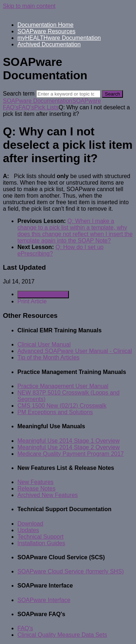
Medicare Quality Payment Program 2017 (71, 454)
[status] (68, 193)
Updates (28, 530)
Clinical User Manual (44, 344)
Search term (19, 94)
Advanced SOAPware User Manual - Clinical (75, 351)
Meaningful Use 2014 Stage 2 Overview (69, 447)
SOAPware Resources (46, 31)
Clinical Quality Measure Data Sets (62, 635)
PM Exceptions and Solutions (55, 412)
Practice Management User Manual (63, 386)
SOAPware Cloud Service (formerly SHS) (71, 571)
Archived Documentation (49, 44)
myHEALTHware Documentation (59, 38)
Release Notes (36, 489)
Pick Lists (46, 107)
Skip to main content (29, 6)
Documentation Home (46, 25)
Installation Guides (41, 543)
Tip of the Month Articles (48, 357)
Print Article (32, 301)
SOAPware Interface (44, 600)
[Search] (68, 94)
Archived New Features (48, 495)
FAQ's (26, 107)
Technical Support (40, 537)
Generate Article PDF (43, 294)
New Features (36, 482)
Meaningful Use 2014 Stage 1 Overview (69, 441)
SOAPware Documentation (38, 101)
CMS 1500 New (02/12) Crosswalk (62, 406)
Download (30, 524)
